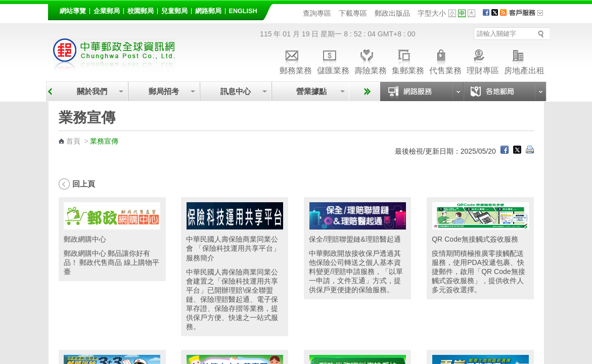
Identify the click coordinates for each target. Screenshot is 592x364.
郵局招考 (164, 91)
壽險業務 (371, 60)
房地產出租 (524, 60)
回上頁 (84, 184)
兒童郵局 (174, 11)
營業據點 (311, 91)
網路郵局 (208, 11)
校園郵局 (141, 11)
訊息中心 (236, 91)
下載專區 (353, 13)
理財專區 (483, 60)
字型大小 (432, 13)
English (243, 11)
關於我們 (92, 91)
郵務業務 (296, 60)
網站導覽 (73, 11)
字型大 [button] (471, 13)
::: (54, 9)
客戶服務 (529, 16)
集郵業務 (408, 60)
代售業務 (445, 60)
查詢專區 (317, 13)
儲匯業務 (333, 60)
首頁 (73, 141)
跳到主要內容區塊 (5, 5)
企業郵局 (107, 11)
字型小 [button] (452, 13)
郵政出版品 (392, 13)
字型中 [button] (462, 13)
